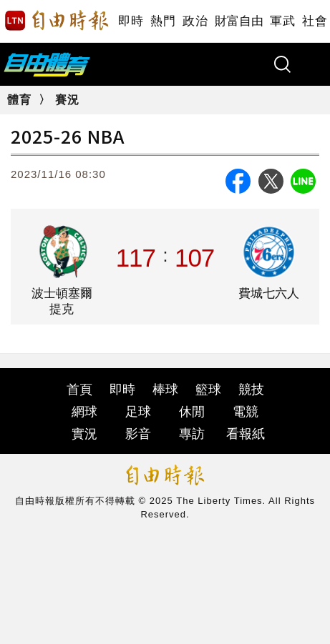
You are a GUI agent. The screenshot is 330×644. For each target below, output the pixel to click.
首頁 (79, 390)
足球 (138, 412)
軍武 (282, 21)
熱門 (163, 21)
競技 (251, 390)
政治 (195, 21)
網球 (84, 412)
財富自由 (239, 21)
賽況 (67, 100)
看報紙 (246, 434)
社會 (315, 21)
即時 (131, 21)
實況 (84, 434)
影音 (138, 434)
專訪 (192, 434)
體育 (19, 100)
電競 (246, 412)
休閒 (192, 412)
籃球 (208, 390)
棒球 (165, 390)
